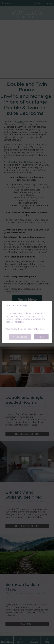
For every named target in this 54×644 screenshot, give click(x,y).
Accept (41, 337)
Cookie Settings (20, 337)
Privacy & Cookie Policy (21, 329)
